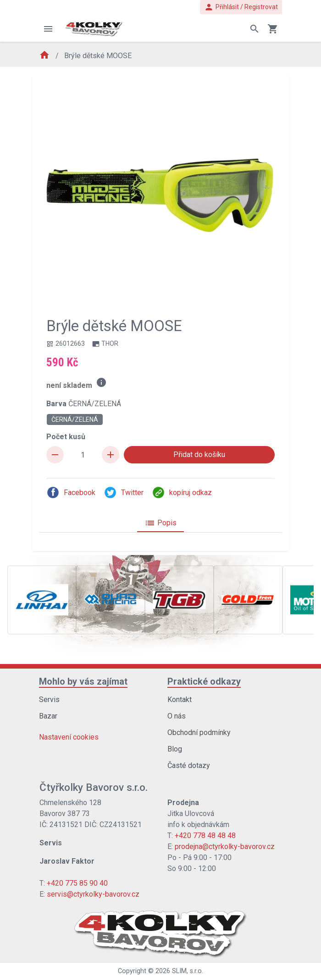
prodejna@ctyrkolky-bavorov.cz (225, 847)
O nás (177, 716)
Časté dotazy (189, 765)
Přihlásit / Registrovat (241, 7)
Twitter (124, 493)
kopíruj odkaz (182, 493)
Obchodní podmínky (199, 732)
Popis (160, 523)
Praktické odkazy (204, 681)
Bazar (48, 716)
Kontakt (180, 700)
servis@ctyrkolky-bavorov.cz (93, 894)
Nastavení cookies (69, 737)
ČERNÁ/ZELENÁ (75, 419)
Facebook (71, 493)
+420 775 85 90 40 (77, 883)
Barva (84, 404)
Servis (49, 700)
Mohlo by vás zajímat (83, 681)
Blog (175, 749)
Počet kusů (66, 437)
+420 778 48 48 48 (205, 836)
